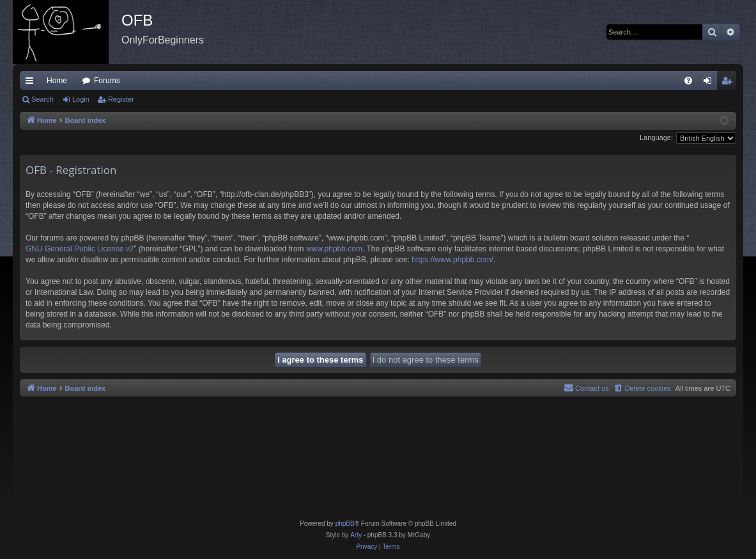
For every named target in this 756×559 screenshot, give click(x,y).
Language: (656, 138)
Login (81, 99)
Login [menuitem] (710, 83)
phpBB (345, 524)
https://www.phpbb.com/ (452, 260)
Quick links (32, 83)
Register (121, 99)
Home (57, 81)
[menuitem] (688, 81)
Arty (356, 535)
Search (42, 99)
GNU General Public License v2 (80, 249)
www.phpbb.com (334, 249)
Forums (107, 81)
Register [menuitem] (729, 83)
